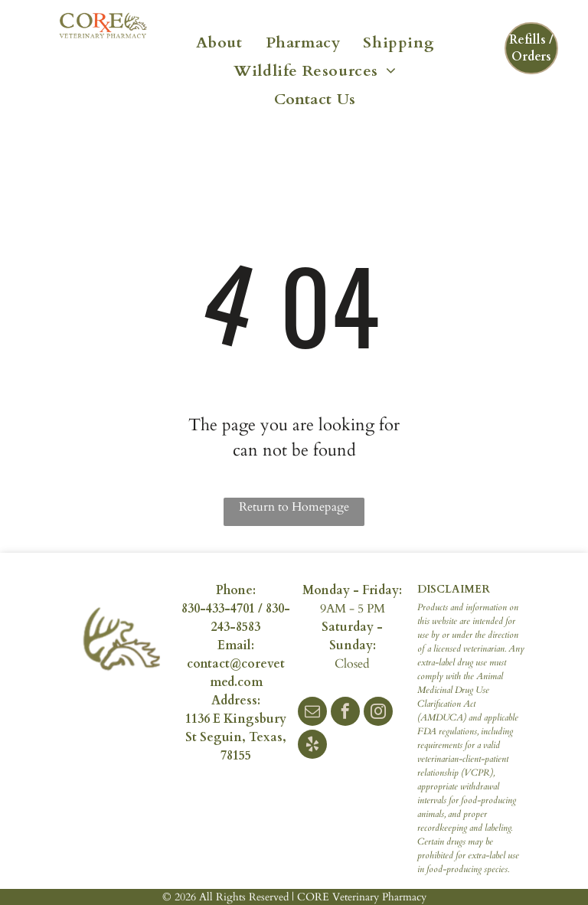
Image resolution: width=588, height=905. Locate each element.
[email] (312, 713)
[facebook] (345, 713)
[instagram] (378, 713)
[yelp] (312, 746)
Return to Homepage (294, 507)
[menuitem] (219, 41)
